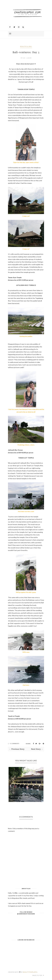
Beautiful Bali (26, 46)
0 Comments (15, 743)
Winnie (33, 903)
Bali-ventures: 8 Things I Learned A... (22, 798)
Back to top (38, 975)
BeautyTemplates (30, 972)
